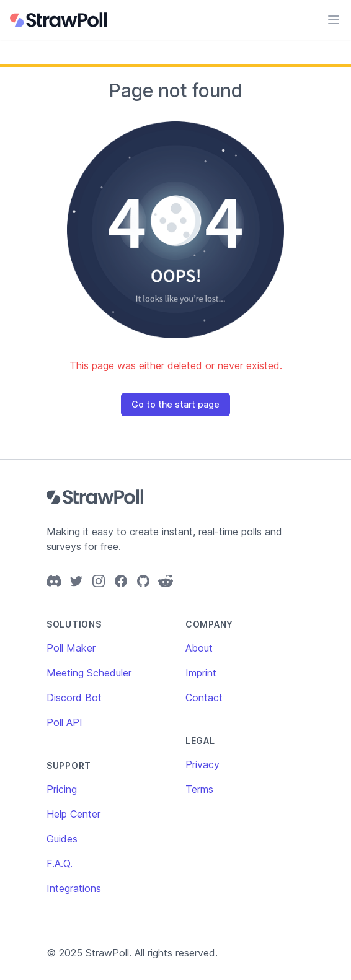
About (199, 648)
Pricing (62, 789)
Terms (199, 789)
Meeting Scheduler (89, 673)
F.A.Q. (60, 864)
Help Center (73, 814)
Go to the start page (175, 404)
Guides (62, 839)
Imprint (201, 673)
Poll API (64, 722)
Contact (204, 698)
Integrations (74, 888)
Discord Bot (74, 698)
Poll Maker (71, 648)
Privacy (202, 764)
